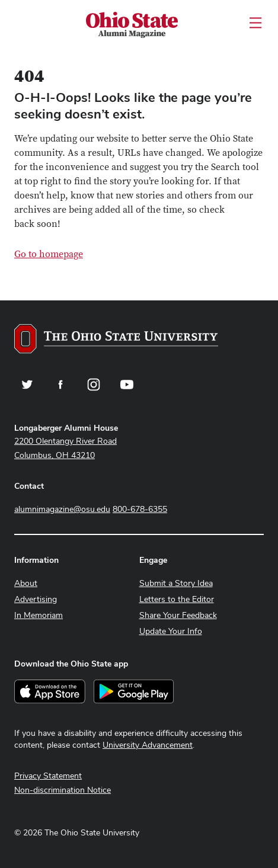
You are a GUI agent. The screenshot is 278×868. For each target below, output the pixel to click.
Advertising (36, 599)
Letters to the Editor (177, 599)
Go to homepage (49, 254)
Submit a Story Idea (176, 583)
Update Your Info (171, 631)
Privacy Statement (48, 776)
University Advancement (148, 745)
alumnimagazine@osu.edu (62, 509)
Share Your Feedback (178, 615)
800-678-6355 (140, 509)
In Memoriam (39, 615)
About (26, 583)
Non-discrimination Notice (63, 790)
